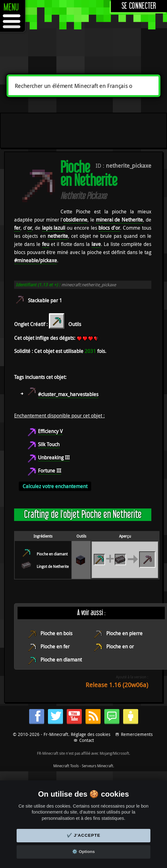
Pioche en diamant (52, 554)
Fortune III (50, 471)
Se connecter (139, 6)
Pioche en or (120, 646)
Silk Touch (49, 444)
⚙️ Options (83, 852)
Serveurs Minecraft (97, 766)
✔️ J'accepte (84, 835)
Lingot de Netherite (53, 566)
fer (17, 228)
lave (96, 244)
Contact (87, 740)
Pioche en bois (56, 633)
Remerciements (137, 734)
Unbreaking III (54, 457)
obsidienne (75, 220)
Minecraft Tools (66, 766)
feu (46, 244)
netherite (58, 236)
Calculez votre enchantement (55, 486)
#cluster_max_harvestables (68, 394)
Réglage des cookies (91, 734)
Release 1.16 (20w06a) (117, 685)
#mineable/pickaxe (36, 260)
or (30, 228)
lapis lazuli (54, 228)
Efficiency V (50, 431)
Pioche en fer (55, 646)
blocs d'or (109, 228)
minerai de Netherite (119, 220)
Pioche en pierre (124, 633)
